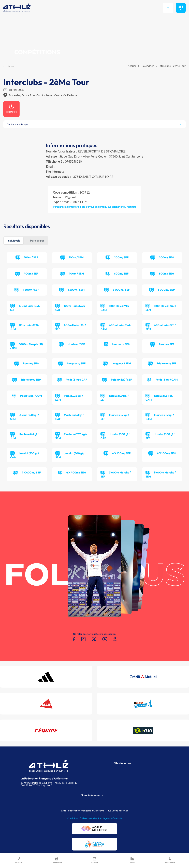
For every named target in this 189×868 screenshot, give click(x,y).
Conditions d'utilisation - (80, 818)
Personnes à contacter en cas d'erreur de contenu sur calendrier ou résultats (95, 207)
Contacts (117, 818)
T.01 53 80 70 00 (30, 785)
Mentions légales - (103, 818)
